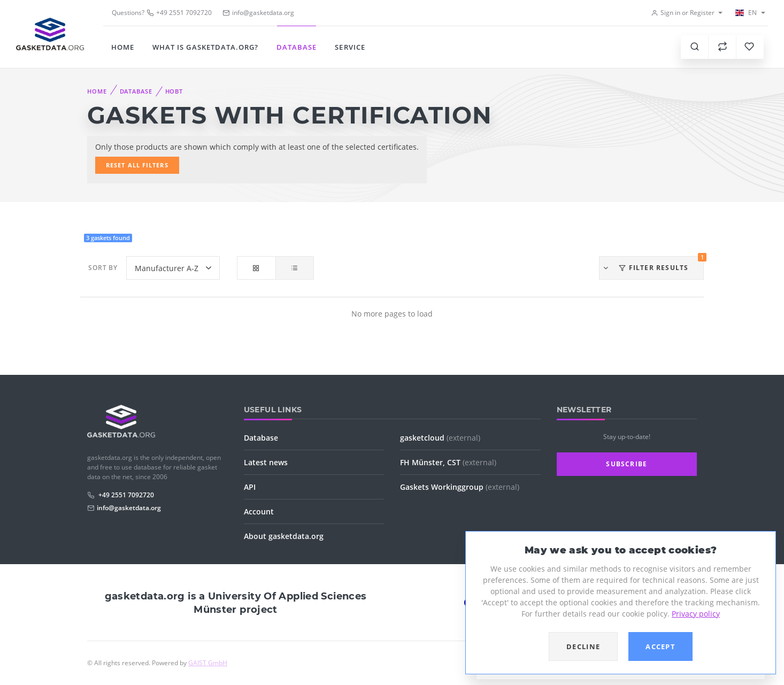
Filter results (653, 264)
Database (297, 47)
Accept (660, 646)
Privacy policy (696, 614)
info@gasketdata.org (129, 508)
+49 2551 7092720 (179, 13)
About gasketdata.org (284, 536)
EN (745, 13)
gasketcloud (440, 438)
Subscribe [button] (627, 464)
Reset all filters (137, 165)
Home (123, 47)
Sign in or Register (683, 13)
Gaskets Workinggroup (460, 487)
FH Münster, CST (448, 462)
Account (259, 511)
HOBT (174, 91)
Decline (583, 646)
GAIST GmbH (208, 663)
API (250, 487)
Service (350, 47)
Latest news (266, 462)
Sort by (103, 268)
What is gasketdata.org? (205, 47)
